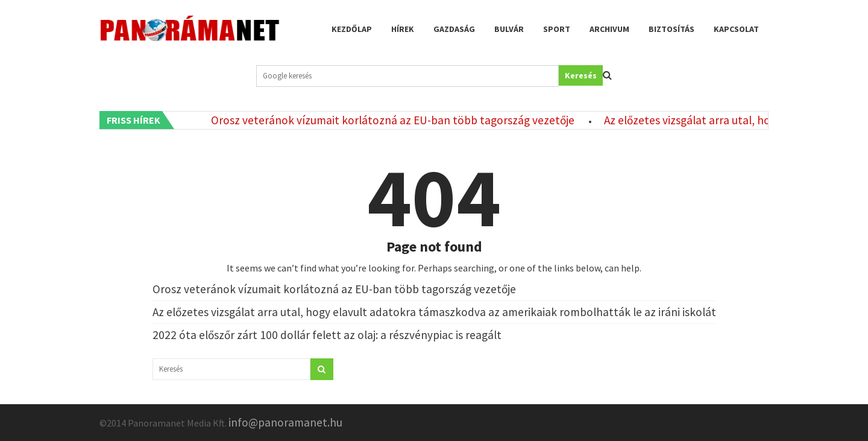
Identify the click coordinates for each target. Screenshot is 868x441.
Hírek (403, 29)
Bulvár (509, 29)
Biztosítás (671, 29)
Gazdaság (454, 29)
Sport (557, 29)
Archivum (609, 29)
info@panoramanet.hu (285, 422)
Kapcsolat (736, 29)
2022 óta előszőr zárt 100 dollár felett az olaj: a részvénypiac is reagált (327, 335)
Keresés (581, 75)
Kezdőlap (352, 29)
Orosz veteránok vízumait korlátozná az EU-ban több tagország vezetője (396, 120)
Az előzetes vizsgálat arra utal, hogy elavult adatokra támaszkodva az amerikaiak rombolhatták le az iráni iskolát (434, 312)
